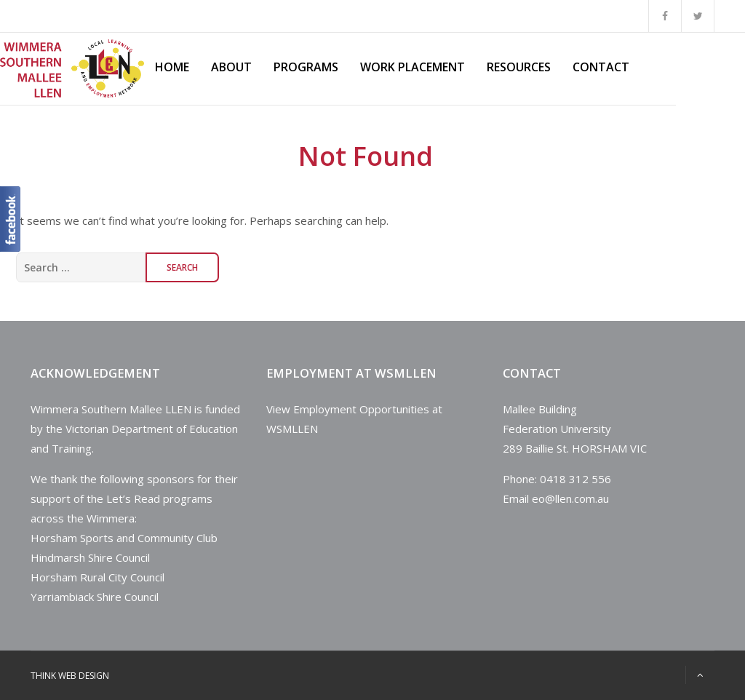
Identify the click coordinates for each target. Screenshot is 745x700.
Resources (519, 67)
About (231, 67)
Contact (601, 67)
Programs (306, 67)
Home (172, 67)
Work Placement (413, 67)
